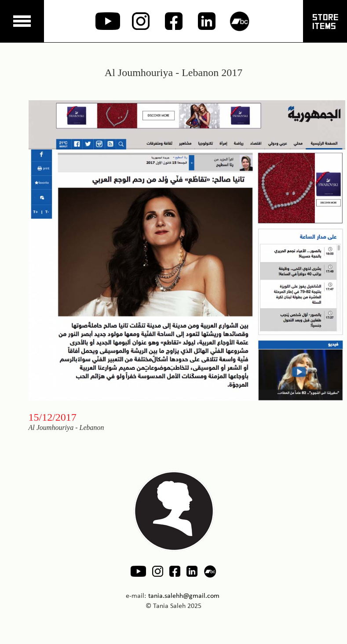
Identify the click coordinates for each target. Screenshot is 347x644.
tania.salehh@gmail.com (184, 595)
